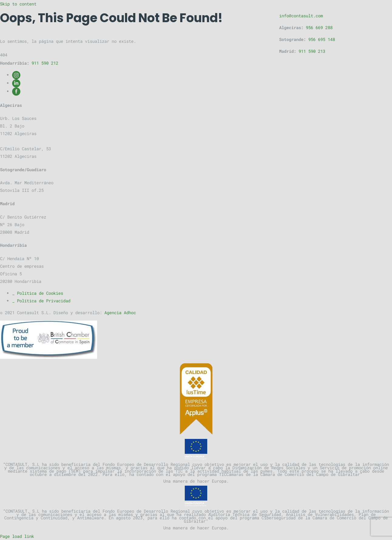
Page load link (17, 536)
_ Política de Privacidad (41, 301)
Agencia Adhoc (120, 312)
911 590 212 (45, 63)
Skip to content (18, 4)
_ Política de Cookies (38, 293)
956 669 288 (319, 27)
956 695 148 (322, 39)
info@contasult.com (301, 16)
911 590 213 (312, 51)
